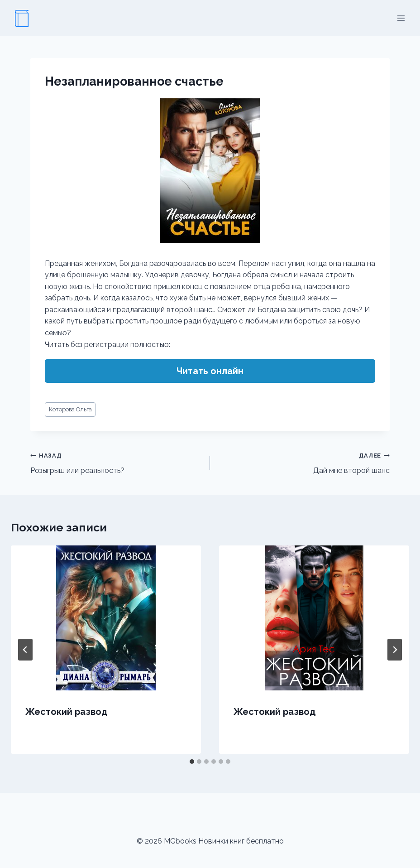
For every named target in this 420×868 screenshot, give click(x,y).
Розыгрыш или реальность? (117, 462)
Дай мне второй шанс (303, 462)
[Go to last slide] (25, 650)
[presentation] (106, 618)
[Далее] (395, 650)
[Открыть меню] (401, 18)
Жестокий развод (67, 712)
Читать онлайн (210, 371)
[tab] (192, 762)
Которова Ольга (70, 409)
